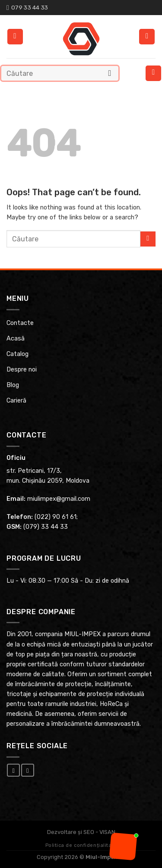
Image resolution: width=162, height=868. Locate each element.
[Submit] (110, 73)
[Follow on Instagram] (28, 770)
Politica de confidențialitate (81, 845)
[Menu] (153, 73)
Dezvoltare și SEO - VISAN (81, 832)
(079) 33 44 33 (46, 527)
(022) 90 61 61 (56, 517)
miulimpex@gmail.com (59, 499)
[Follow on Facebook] (13, 770)
